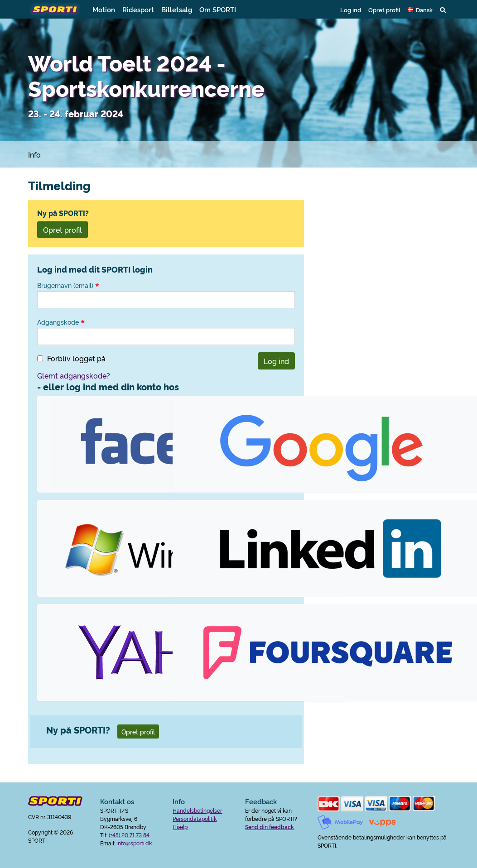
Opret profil (384, 10)
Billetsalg (177, 9)
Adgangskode (61, 322)
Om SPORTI (218, 9)
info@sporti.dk (134, 843)
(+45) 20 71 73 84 (129, 835)
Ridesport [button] (138, 9)
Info (34, 154)
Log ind (351, 10)
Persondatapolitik (195, 818)
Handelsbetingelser (197, 810)
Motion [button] (104, 9)
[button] (420, 10)
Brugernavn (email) (68, 285)
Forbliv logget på (76, 358)
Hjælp (180, 827)
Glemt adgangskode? (74, 375)
